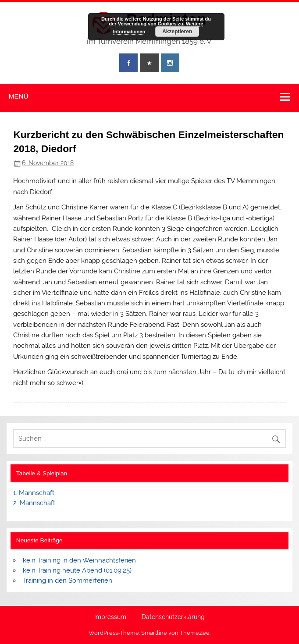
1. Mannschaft (34, 493)
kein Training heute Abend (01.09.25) (77, 570)
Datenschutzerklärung (173, 617)
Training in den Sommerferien (68, 580)
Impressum (110, 617)
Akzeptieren (177, 32)
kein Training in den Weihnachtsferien (79, 560)
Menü (19, 96)
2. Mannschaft (34, 503)
